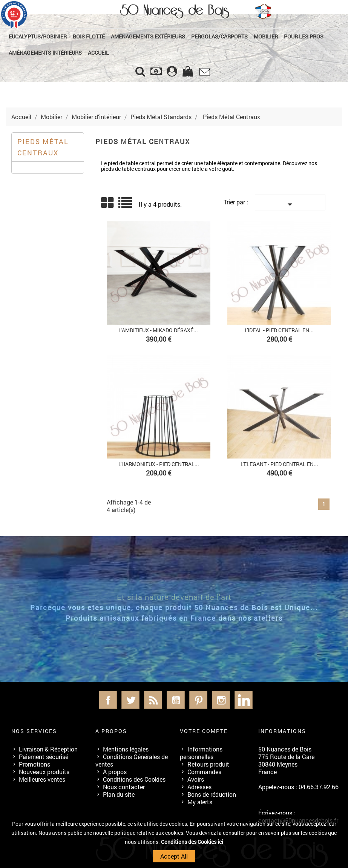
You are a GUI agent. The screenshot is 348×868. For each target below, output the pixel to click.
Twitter (130, 700)
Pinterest (198, 700)
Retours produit (208, 764)
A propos (115, 772)
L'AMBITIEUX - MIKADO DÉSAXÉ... (159, 330)
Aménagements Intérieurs (45, 53)
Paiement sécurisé (44, 757)
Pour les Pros (304, 36)
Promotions (34, 764)
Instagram (221, 700)
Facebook (108, 700)
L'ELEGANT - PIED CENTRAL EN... (279, 464)
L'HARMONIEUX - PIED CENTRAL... (159, 464)
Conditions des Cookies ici (192, 842)
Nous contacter (124, 787)
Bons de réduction (212, 794)
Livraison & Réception (48, 749)
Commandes (204, 772)
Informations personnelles (201, 753)
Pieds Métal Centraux (43, 147)
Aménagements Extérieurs (148, 36)
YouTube (176, 700)
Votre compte (204, 731)
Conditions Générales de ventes (132, 760)
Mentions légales (126, 749)
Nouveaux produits (44, 772)
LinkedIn (244, 700)
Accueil (98, 53)
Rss (153, 700)
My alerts (200, 802)
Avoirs (196, 779)
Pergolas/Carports (219, 36)
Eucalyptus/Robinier (38, 36)
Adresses (199, 787)
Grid (108, 203)
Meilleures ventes (42, 779)
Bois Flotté (89, 36)
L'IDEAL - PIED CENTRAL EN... (279, 330)
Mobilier (266, 36)
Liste (126, 205)
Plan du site (119, 794)
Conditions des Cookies (134, 779)
